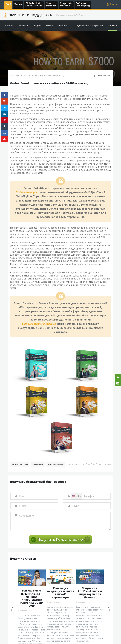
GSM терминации (26, 192)
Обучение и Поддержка (30, 15)
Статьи (19, 76)
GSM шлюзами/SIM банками (39, 324)
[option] (61, 606)
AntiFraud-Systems (20, 464)
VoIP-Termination (56, 464)
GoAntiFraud (38, 464)
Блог (12, 76)
